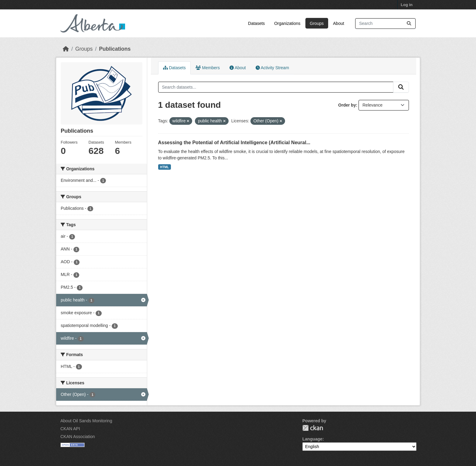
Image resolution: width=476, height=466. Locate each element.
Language (312, 439)
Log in (407, 5)
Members (208, 68)
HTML (164, 167)
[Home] (66, 49)
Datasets (256, 23)
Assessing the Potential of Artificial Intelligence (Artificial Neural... (234, 143)
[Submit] (409, 24)
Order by (347, 105)
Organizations (287, 23)
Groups (317, 23)
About (339, 23)
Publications (115, 49)
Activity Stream (272, 68)
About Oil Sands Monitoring (86, 421)
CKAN (313, 428)
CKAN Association (78, 437)
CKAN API (70, 429)
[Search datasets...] (385, 24)
